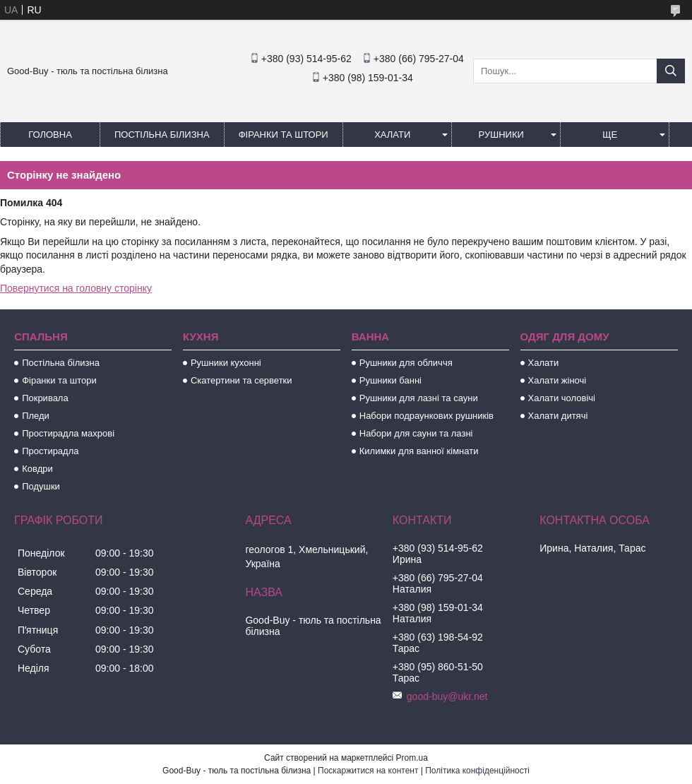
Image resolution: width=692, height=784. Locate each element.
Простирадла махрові (68, 433)
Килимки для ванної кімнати (419, 451)
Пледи (36, 416)
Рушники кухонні (226, 363)
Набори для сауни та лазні (416, 433)
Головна (50, 135)
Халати (392, 135)
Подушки (41, 486)
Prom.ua (412, 758)
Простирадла (50, 451)
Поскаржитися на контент (368, 771)
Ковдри (37, 469)
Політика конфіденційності (477, 771)
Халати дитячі (558, 416)
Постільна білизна (162, 135)
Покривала (45, 398)
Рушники (501, 135)
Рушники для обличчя (406, 363)
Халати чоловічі (562, 398)
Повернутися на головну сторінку (76, 288)
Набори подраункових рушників (426, 416)
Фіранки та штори (284, 135)
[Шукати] (671, 71)
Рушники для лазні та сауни (419, 398)
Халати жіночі (557, 380)
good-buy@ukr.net (447, 696)
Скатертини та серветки (241, 380)
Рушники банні (390, 380)
